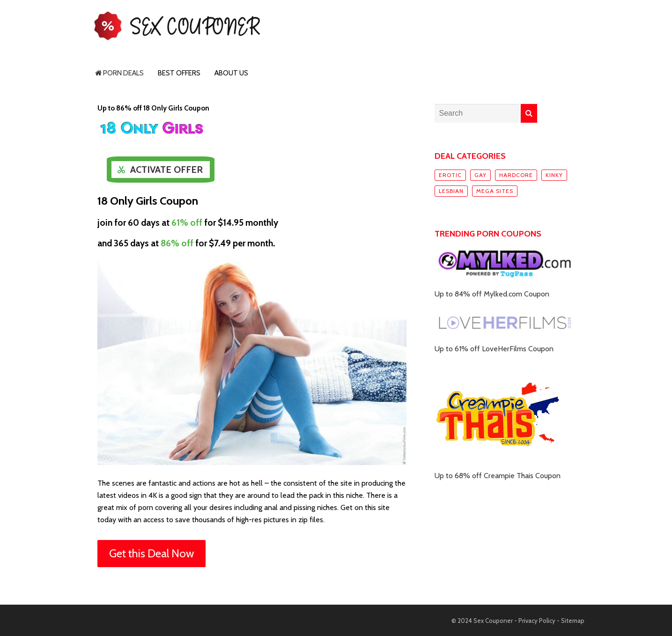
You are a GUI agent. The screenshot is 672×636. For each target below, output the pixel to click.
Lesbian (451, 191)
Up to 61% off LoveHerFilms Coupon (494, 349)
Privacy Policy (537, 621)
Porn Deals (119, 73)
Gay (480, 175)
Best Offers (179, 73)
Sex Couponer (493, 621)
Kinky (554, 175)
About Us (231, 73)
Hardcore (516, 175)
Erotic (450, 175)
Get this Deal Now (151, 553)
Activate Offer (166, 170)
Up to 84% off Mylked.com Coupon (492, 294)
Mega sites (495, 191)
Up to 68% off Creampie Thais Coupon (498, 476)
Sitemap (573, 621)
